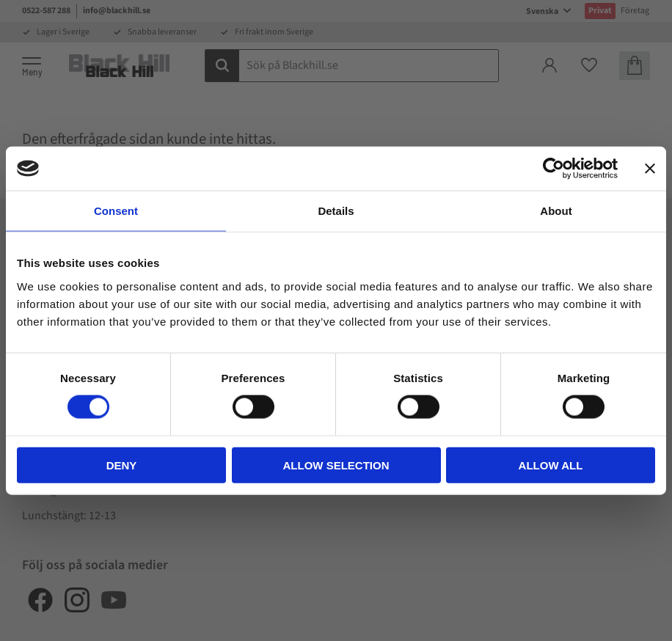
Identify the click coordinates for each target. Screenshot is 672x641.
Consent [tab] (116, 211)
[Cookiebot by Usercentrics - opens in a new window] (554, 169)
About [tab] (556, 211)
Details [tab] (336, 211)
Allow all (551, 465)
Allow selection (336, 465)
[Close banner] (650, 169)
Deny (122, 465)
